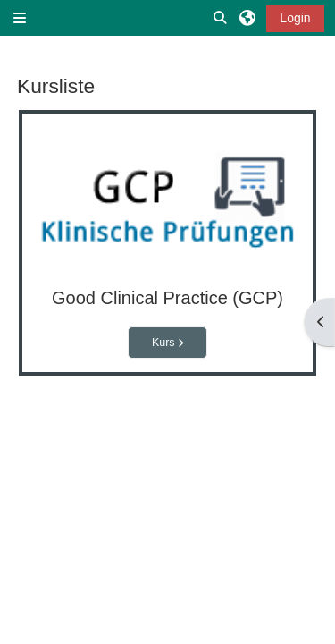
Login (295, 18)
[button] (221, 18)
